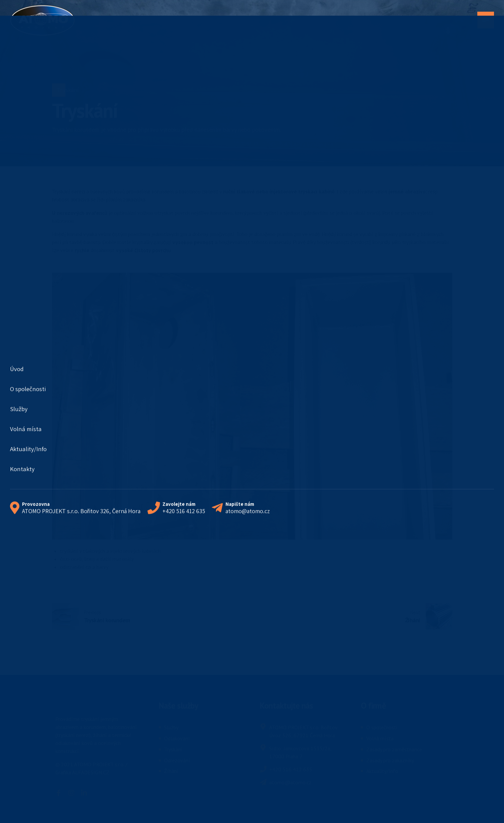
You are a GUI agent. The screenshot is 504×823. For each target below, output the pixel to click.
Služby (171, 727)
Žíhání (171, 771)
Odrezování (177, 760)
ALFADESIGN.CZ (91, 772)
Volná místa (380, 738)
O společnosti (382, 727)
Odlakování (177, 738)
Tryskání (68, 90)
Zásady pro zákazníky (390, 760)
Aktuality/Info (382, 771)
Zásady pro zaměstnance (394, 749)
